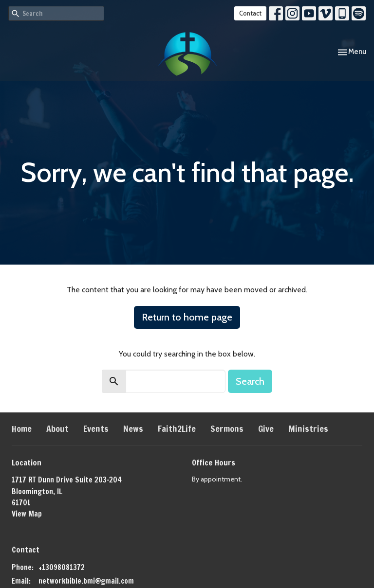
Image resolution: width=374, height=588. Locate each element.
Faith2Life (177, 428)
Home (22, 428)
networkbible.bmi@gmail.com (86, 581)
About (57, 428)
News (133, 428)
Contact (250, 13)
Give (266, 428)
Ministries (308, 428)
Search (250, 381)
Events (96, 428)
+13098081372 (62, 567)
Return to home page (187, 317)
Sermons (227, 428)
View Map (27, 514)
